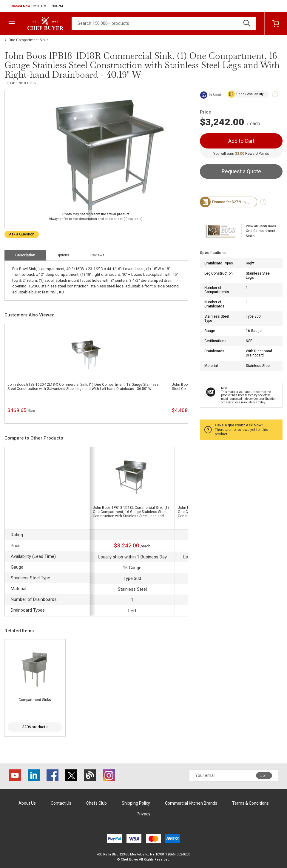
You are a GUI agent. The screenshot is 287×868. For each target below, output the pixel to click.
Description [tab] (25, 255)
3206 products (35, 727)
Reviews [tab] (97, 255)
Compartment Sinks (35, 700)
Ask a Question (22, 234)
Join (264, 776)
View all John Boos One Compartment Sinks (261, 231)
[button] (37, 6)
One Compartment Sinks (28, 40)
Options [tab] (63, 255)
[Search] (164, 23)
